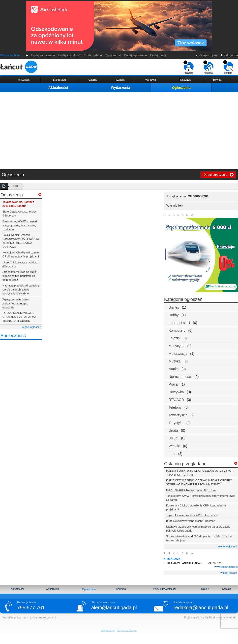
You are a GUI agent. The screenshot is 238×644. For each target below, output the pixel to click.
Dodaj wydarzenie (43, 55)
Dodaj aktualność (70, 55)
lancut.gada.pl (47, 617)
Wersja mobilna (10, 55)
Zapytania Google (127, 630)
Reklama (121, 589)
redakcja (189, 67)
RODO (205, 589)
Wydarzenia (120, 88)
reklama (208, 67)
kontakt (228, 67)
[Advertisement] (119, 130)
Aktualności (58, 88)
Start (15, 186)
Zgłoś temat (113, 55)
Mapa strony (108, 630)
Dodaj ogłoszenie (135, 55)
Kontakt (227, 589)
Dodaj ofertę (158, 55)
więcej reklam (229, 573)
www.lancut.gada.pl (226, 567)
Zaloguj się (229, 55)
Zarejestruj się (207, 55)
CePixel (210, 617)
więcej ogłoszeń (31, 327)
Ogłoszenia (181, 88)
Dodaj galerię (93, 55)
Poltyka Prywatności (164, 589)
